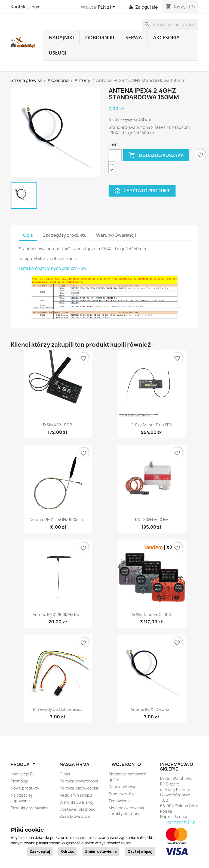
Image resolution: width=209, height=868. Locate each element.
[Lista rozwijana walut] (107, 7)
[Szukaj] (170, 24)
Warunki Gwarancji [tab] (116, 235)
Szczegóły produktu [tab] (64, 235)
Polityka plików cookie (79, 788)
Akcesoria (166, 37)
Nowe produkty (25, 788)
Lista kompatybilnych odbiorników (53, 268)
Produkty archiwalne (30, 808)
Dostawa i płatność (77, 809)
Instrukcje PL (23, 774)
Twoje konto (125, 764)
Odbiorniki (100, 37)
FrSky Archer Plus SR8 (152, 425)
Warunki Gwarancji (77, 802)
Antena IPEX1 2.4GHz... (152, 709)
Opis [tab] (28, 235)
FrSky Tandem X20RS (152, 615)
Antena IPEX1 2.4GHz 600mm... (58, 520)
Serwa (134, 37)
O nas (65, 774)
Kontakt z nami (26, 7)
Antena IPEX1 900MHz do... (58, 615)
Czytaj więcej (140, 851)
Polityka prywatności (79, 781)
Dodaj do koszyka (156, 155)
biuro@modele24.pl (178, 822)
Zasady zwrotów (75, 816)
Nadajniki (61, 37)
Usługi (58, 53)
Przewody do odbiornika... (58, 709)
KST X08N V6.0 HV (152, 520)
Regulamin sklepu (76, 795)
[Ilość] (115, 155)
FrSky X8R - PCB (58, 425)
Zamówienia (120, 801)
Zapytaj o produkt (142, 191)
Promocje (20, 781)
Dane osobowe (123, 787)
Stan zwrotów (122, 794)
